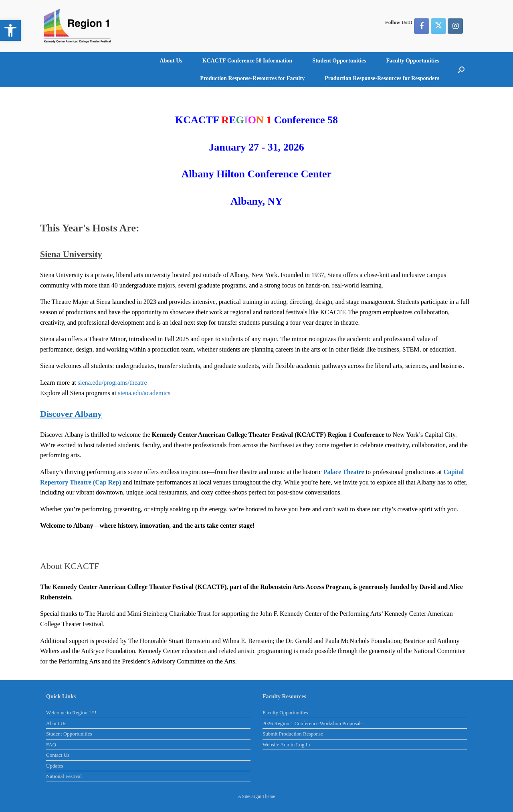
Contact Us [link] (58, 755)
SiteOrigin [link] (252, 796)
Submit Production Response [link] (293, 734)
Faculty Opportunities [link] (413, 61)
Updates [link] (55, 766)
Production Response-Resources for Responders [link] (382, 78)
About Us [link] (171, 61)
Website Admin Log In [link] (286, 745)
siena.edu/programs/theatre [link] (112, 383)
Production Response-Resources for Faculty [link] (252, 78)
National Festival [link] (64, 776)
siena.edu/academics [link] (144, 393)
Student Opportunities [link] (339, 61)
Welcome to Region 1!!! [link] (71, 713)
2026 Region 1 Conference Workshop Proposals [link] (313, 723)
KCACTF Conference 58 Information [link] (247, 61)
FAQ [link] (51, 745)
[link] (10, 30)
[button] (461, 70)
